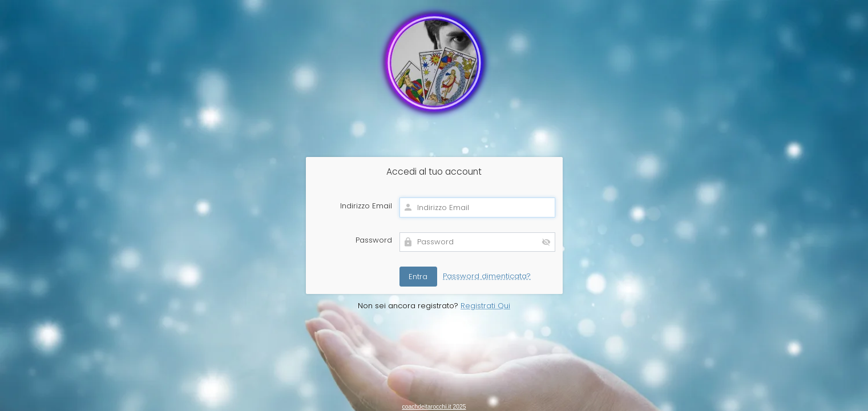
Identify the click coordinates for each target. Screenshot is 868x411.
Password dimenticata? (487, 276)
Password (374, 240)
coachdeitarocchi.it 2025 (434, 407)
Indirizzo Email (366, 206)
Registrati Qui (485, 306)
